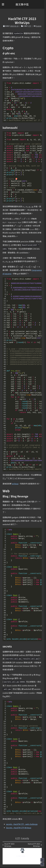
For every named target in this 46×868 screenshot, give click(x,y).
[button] (3, 4)
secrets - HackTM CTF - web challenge (22, 824)
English (39, 26)
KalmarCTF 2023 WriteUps (35, 845)
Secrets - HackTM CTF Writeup (19, 828)
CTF (30, 26)
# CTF (18, 838)
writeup (15, 484)
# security (25, 838)
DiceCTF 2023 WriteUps (8, 845)
